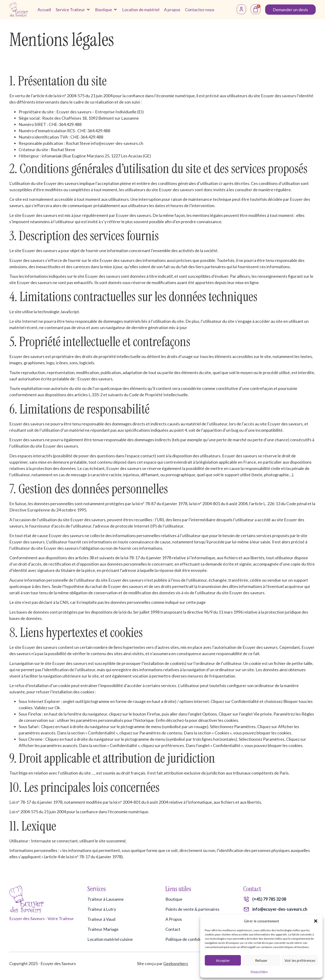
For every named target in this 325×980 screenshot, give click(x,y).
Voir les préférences (300, 960)
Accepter (223, 960)
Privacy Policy (259, 971)
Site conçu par (162, 963)
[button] (316, 921)
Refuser (261, 960)
